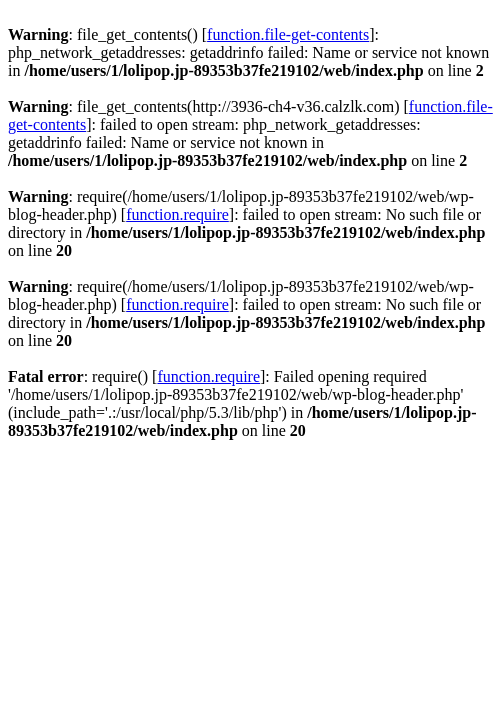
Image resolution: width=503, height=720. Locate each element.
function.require (177, 214)
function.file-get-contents (288, 34)
